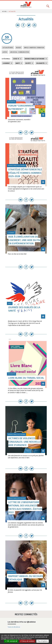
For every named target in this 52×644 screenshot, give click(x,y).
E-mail (18, 25)
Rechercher (48, 5)
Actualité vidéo (8, 48)
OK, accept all (11, 641)
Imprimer (34, 25)
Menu (4, 5)
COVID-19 (16, 59)
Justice (5, 52)
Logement (6, 63)
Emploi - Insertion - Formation (34, 48)
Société (28, 63)
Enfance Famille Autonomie (35, 59)
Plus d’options (43, 641)
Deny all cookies (27, 641)
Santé (18, 63)
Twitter (29, 25)
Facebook (23, 25)
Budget (19, 48)
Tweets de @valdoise (14, 627)
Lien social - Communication (20, 52)
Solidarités (40, 63)
